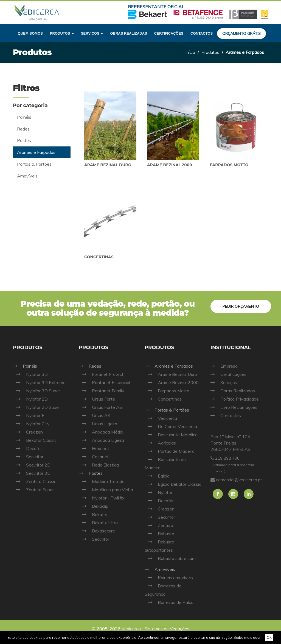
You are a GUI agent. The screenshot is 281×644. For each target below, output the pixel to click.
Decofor (27, 448)
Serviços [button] (92, 33)
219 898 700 (229, 458)
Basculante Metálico (171, 435)
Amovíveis (160, 569)
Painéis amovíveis (169, 578)
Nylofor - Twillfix (102, 498)
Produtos (210, 52)
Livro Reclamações (234, 407)
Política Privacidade (235, 399)
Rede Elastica (99, 465)
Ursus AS (95, 415)
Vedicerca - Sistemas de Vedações (156, 629)
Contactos (202, 33)
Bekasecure (97, 531)
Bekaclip (94, 506)
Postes (91, 473)
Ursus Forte (97, 399)
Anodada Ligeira (101, 440)
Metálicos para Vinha (106, 490)
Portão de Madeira (170, 451)
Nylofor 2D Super (36, 407)
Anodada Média (101, 432)
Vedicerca (161, 418)
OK (269, 637)
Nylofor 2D (30, 399)
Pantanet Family (102, 391)
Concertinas (99, 257)
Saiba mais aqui (247, 637)
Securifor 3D (32, 473)
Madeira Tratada (102, 481)
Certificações (169, 33)
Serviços (224, 382)
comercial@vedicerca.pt (239, 480)
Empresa (224, 366)
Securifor (28, 457)
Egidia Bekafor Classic (173, 484)
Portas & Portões (167, 410)
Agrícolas (160, 443)
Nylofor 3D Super (36, 391)
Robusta (159, 534)
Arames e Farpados (169, 366)
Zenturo (159, 525)
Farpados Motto (229, 165)
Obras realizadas (128, 33)
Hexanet (94, 448)
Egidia (157, 476)
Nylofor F (29, 415)
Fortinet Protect (101, 374)
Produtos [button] (62, 33)
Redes (90, 366)
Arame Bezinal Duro (108, 165)
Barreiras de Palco (169, 602)
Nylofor (158, 492)
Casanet (94, 457)
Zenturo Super (33, 490)
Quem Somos (30, 33)
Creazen (28, 432)
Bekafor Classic (35, 440)
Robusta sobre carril (171, 558)
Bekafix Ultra (98, 523)
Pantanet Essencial (104, 382)
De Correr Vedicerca (171, 426)
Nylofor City (31, 424)
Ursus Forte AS (100, 407)
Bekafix (93, 514)
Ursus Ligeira (98, 424)
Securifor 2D (32, 465)
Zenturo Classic (35, 481)
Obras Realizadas (233, 391)
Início (190, 52)
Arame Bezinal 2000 (170, 165)
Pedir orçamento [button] (240, 306)
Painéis (25, 366)
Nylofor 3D (30, 374)
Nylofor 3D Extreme (39, 382)
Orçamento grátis (241, 34)
